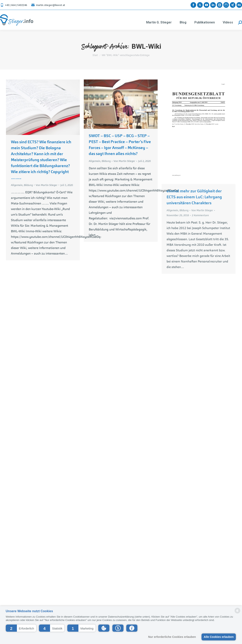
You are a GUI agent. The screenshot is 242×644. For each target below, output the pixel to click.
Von (47, 185)
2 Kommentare (200, 215)
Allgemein (17, 185)
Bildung (28, 185)
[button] (21, 628)
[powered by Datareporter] (237, 613)
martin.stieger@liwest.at (48, 5)
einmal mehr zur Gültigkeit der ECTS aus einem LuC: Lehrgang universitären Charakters (194, 197)
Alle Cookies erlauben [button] (219, 637)
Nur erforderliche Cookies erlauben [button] (172, 637)
